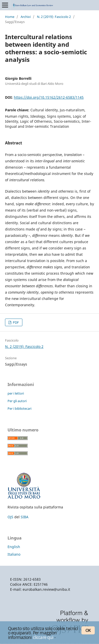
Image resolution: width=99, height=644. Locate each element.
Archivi (26, 17)
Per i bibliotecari (19, 408)
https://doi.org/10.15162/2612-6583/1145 (49, 97)
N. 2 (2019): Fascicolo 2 (54, 17)
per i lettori (16, 393)
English (14, 547)
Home (10, 17)
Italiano (14, 554)
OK (88, 630)
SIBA (24, 517)
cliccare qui (43, 637)
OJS (10, 517)
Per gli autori (17, 401)
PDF (15, 322)
